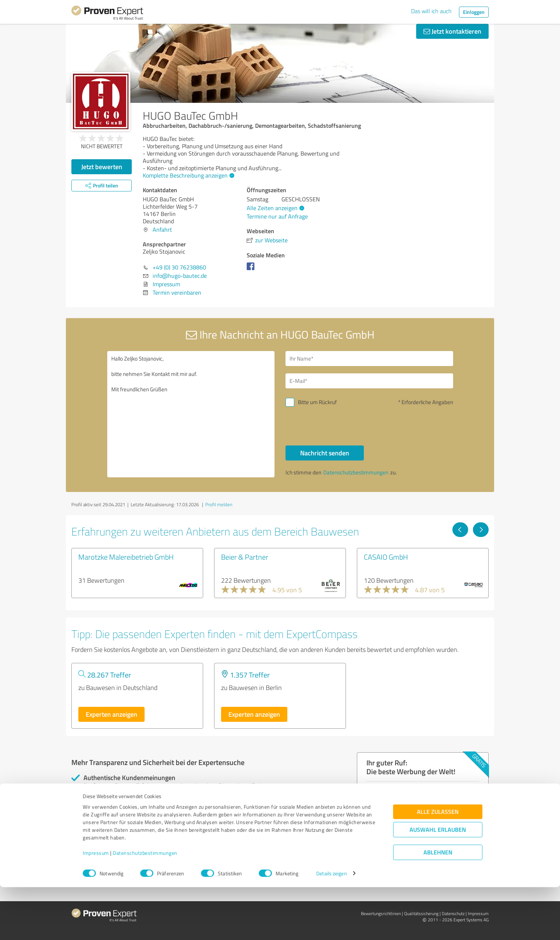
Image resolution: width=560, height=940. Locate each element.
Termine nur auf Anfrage (277, 216)
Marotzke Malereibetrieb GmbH (126, 557)
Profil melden (219, 504)
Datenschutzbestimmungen (145, 906)
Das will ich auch (431, 11)
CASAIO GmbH (386, 557)
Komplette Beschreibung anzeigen (188, 175)
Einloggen (474, 12)
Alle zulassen (438, 864)
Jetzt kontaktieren (452, 31)
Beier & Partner (245, 557)
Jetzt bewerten (102, 167)
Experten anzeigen (111, 714)
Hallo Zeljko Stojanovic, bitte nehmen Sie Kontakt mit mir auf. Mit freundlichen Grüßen (191, 414)
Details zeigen (331, 926)
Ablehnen (438, 905)
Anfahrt (162, 230)
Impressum (96, 906)
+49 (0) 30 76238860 (179, 267)
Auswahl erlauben (438, 882)
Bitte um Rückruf (317, 402)
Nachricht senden (325, 453)
